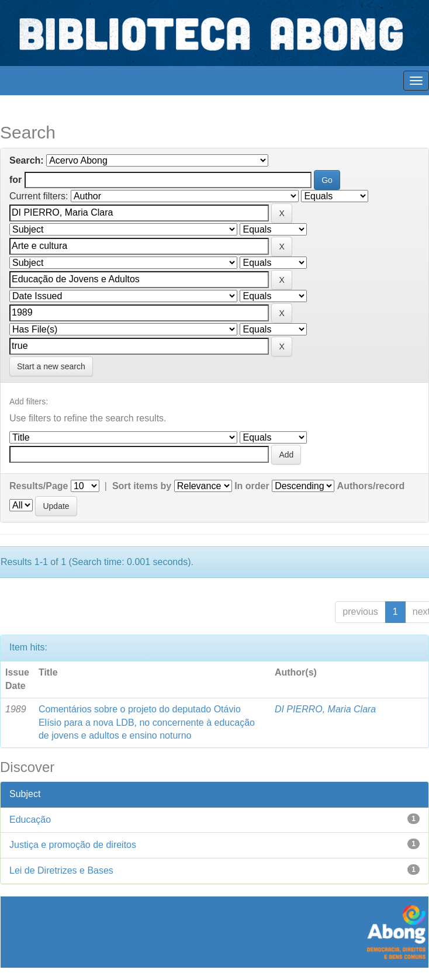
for (15, 180)
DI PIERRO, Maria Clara (325, 709)
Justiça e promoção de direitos (73, 845)
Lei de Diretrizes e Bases (61, 870)
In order (252, 486)
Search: (27, 160)
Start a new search (51, 366)
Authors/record (371, 486)
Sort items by (142, 486)
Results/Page (39, 486)
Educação (30, 820)
